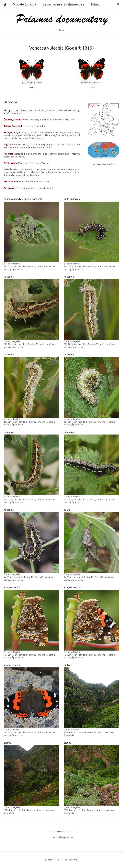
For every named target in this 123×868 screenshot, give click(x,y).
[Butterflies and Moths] (5, 4)
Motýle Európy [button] (24, 4)
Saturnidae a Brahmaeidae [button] (64, 4)
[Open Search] (118, 4)
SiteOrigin (74, 860)
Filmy (95, 4)
